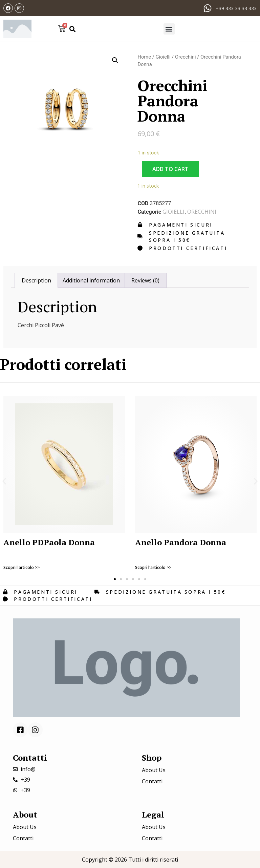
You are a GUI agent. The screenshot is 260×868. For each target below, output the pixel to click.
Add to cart (170, 169)
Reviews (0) (145, 280)
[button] (72, 29)
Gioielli (163, 57)
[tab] (36, 280)
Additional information (91, 280)
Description (36, 280)
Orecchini (186, 57)
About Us (154, 770)
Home (144, 57)
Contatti (152, 781)
